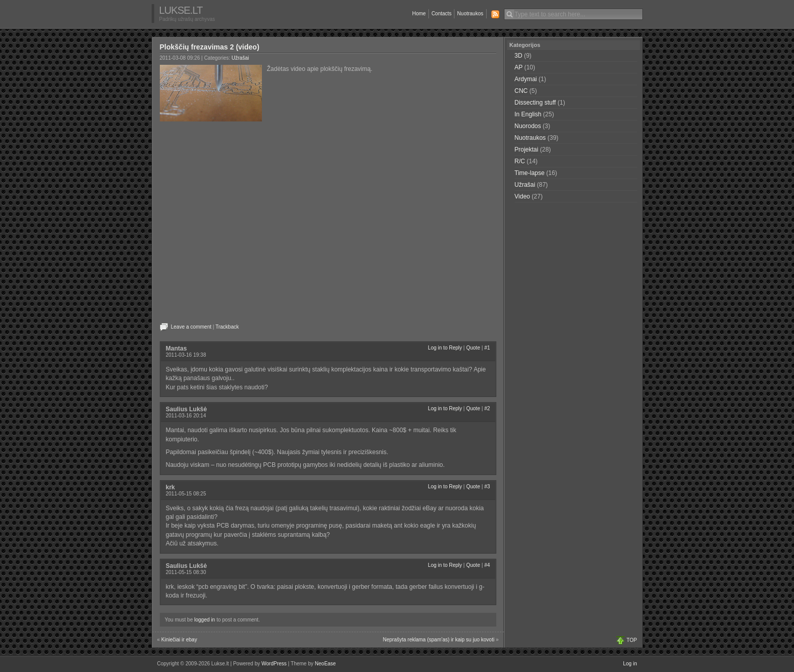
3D (519, 56)
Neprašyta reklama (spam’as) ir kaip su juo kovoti (439, 640)
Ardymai (526, 79)
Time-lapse (530, 173)
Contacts (441, 14)
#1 (487, 348)
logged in (205, 620)
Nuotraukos (470, 14)
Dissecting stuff (535, 103)
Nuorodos (528, 126)
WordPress (274, 664)
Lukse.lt (181, 10)
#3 (487, 487)
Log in (630, 664)
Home (419, 14)
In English (528, 114)
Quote (473, 348)
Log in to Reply (445, 348)
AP (519, 67)
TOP (632, 640)
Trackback (227, 327)
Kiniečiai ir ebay (179, 640)
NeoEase (326, 664)
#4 (487, 565)
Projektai (527, 150)
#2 (487, 408)
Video (522, 196)
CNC (521, 91)
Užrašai (240, 58)
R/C (520, 161)
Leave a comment (191, 327)
